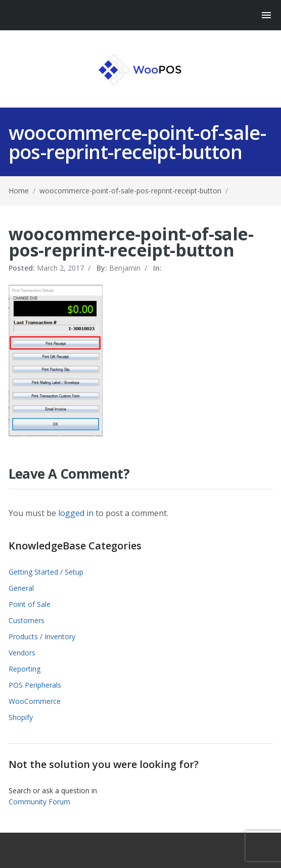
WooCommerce (35, 701)
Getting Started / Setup (46, 572)
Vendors (22, 653)
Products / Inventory (42, 636)
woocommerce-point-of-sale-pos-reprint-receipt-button (130, 191)
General (21, 588)
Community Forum (39, 802)
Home (19, 191)
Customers (27, 620)
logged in (76, 513)
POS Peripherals (35, 685)
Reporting (25, 669)
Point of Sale (30, 604)
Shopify (21, 717)
